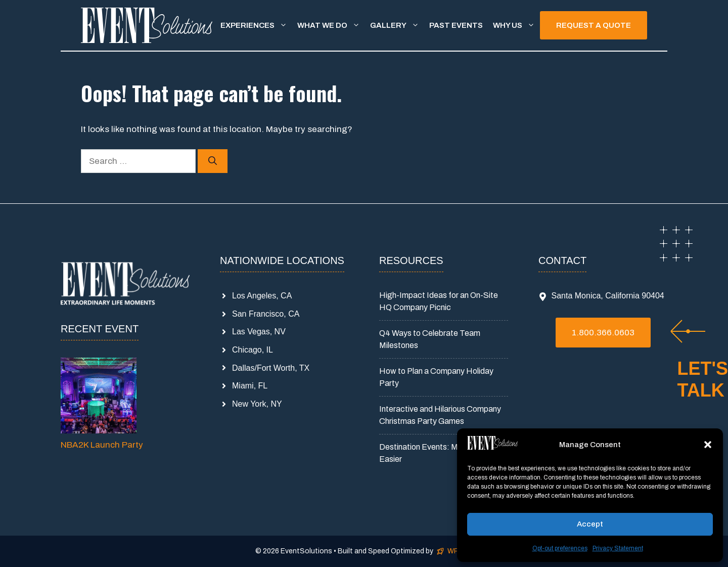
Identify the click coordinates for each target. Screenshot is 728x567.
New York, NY (257, 404)
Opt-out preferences (560, 548)
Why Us (516, 25)
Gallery (397, 25)
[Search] (213, 161)
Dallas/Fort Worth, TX (271, 368)
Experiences (256, 25)
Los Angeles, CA (262, 296)
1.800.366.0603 (603, 333)
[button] (708, 445)
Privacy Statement (618, 548)
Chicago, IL (253, 350)
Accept (590, 524)
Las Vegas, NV (259, 332)
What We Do (331, 25)
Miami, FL (250, 386)
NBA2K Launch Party (102, 445)
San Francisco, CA (266, 314)
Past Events (456, 25)
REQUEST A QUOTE (594, 25)
